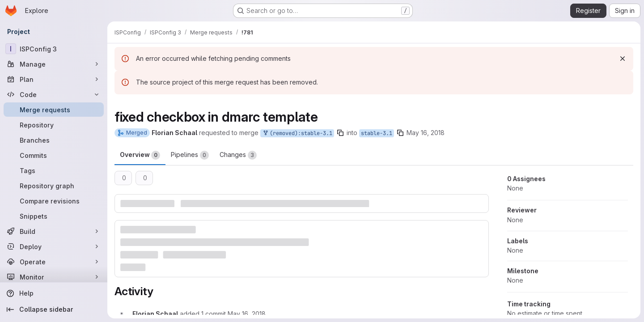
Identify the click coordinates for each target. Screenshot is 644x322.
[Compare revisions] (54, 201)
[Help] (54, 293)
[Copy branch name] (340, 133)
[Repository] (54, 125)
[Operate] (54, 262)
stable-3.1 (377, 133)
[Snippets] (54, 216)
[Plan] (54, 79)
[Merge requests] (54, 110)
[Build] (54, 231)
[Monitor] (54, 277)
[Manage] (54, 64)
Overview (140, 155)
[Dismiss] (623, 59)
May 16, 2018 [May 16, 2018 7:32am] (426, 133)
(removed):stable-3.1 (297, 133)
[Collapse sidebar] (54, 309)
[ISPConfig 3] (54, 49)
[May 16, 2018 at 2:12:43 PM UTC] (247, 314)
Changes (238, 155)
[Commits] (54, 155)
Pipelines (190, 155)
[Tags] (54, 170)
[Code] (54, 94)
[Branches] (54, 140)
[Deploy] (54, 246)
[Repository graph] (54, 186)
